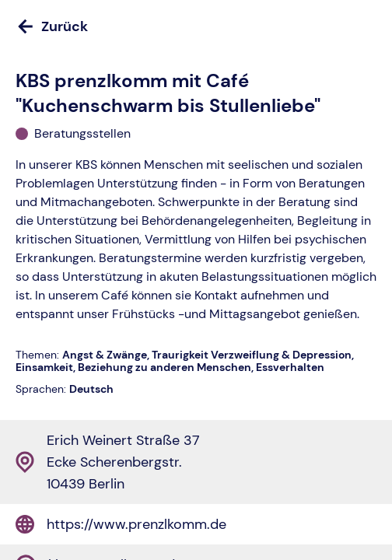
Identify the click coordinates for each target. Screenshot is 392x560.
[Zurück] (196, 26)
